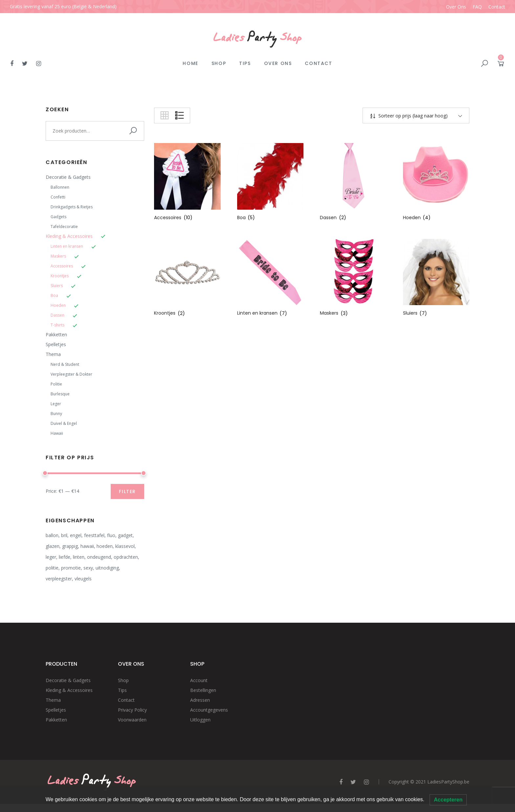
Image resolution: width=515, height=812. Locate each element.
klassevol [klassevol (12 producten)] (125, 546)
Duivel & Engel (64, 423)
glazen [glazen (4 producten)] (53, 546)
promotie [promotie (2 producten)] (71, 568)
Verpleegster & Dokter (71, 374)
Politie (56, 384)
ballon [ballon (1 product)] (52, 535)
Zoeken (134, 131)
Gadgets (58, 217)
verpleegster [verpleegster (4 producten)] (59, 579)
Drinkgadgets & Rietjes (72, 207)
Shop (219, 63)
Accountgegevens (209, 710)
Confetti (58, 197)
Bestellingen (203, 690)
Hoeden (58, 305)
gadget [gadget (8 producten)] (125, 535)
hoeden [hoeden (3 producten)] (105, 546)
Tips (245, 63)
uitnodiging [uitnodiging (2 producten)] (107, 568)
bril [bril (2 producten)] (64, 535)
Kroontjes (60, 276)
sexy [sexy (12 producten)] (88, 568)
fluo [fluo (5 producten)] (111, 535)
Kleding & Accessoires (69, 236)
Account (199, 680)
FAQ (477, 7)
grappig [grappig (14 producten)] (70, 546)
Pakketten (56, 334)
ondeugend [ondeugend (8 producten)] (99, 557)
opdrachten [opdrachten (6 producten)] (126, 557)
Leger (56, 404)
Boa (54, 295)
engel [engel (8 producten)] (76, 535)
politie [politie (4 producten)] (52, 568)
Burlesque (60, 394)
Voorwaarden (132, 720)
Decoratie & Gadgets (68, 177)
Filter (127, 491)
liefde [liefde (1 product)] (65, 557)
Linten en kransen (67, 246)
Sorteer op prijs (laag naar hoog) (412, 116)
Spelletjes (56, 344)
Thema (53, 354)
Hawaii (57, 433)
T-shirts (57, 325)
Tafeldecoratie (64, 227)
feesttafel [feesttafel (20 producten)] (94, 535)
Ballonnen (60, 187)
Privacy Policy (132, 710)
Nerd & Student (65, 364)
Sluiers (57, 286)
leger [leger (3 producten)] (51, 557)
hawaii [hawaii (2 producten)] (87, 546)
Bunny (56, 414)
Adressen (200, 700)
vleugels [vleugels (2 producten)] (83, 579)
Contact (497, 7)
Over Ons (456, 7)
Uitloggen (200, 720)
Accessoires (62, 266)
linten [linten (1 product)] (79, 557)
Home (190, 63)
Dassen (57, 315)
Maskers (58, 256)
